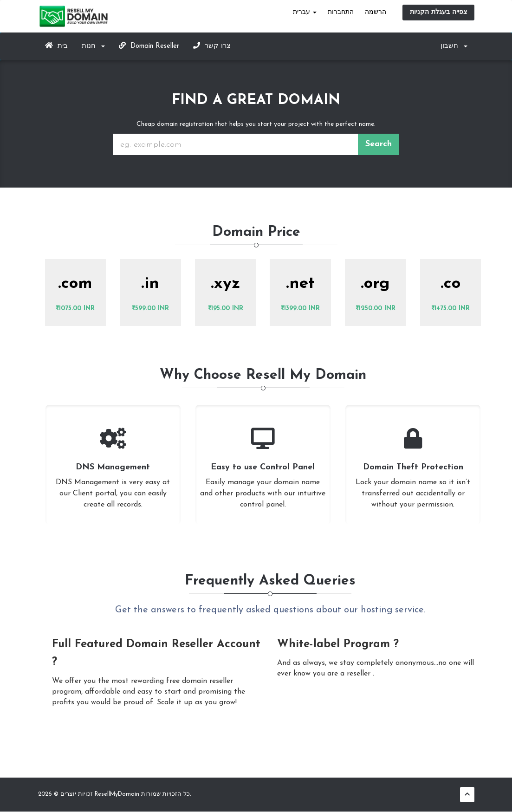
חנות (93, 46)
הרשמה (376, 12)
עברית (305, 12)
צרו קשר (212, 46)
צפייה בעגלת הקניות (438, 12)
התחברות (341, 12)
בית (56, 46)
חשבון (454, 46)
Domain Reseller (149, 46)
